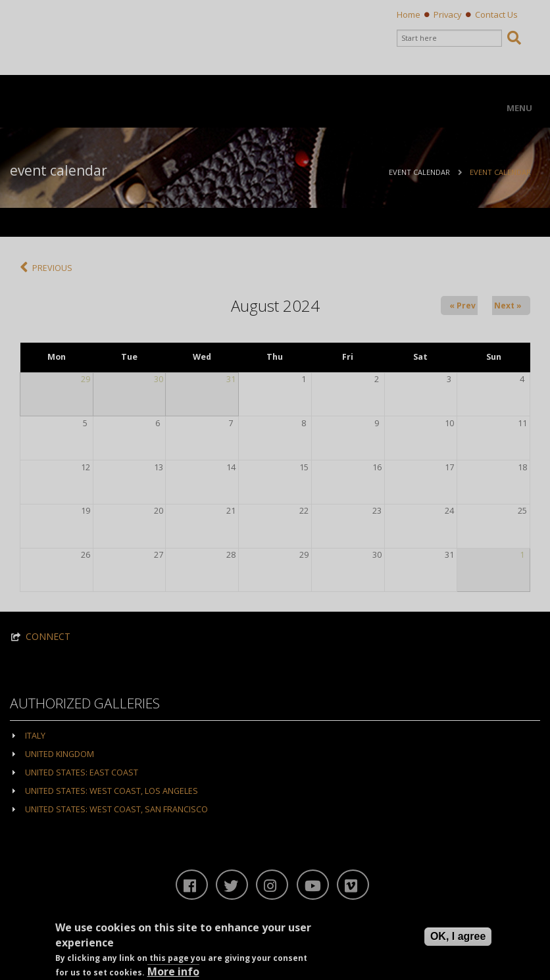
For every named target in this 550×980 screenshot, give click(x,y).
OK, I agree (458, 938)
